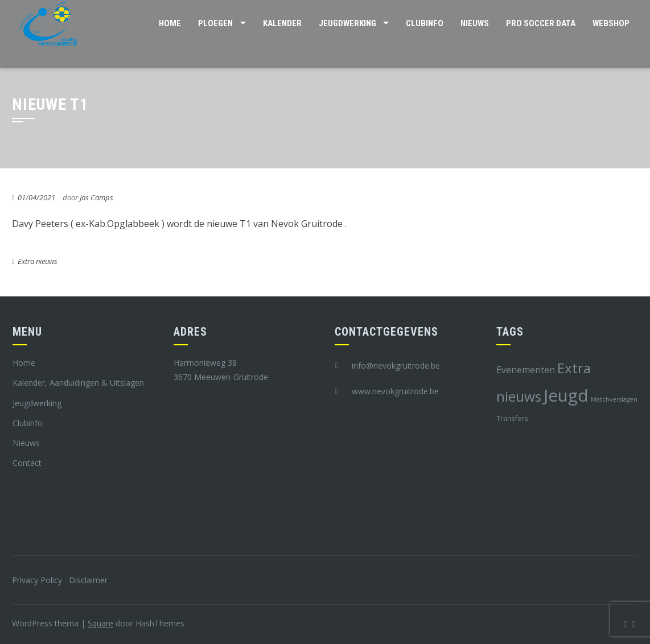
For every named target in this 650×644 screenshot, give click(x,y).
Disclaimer (88, 580)
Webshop (611, 23)
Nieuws (475, 23)
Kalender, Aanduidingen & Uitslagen (78, 383)
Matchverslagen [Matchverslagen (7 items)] (614, 399)
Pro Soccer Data (541, 23)
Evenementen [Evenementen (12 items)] (526, 370)
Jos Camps (96, 197)
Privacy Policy (37, 580)
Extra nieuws (38, 261)
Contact (27, 463)
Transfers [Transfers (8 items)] (512, 418)
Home (170, 23)
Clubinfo (425, 23)
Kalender (282, 23)
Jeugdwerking (347, 23)
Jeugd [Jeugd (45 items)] (566, 395)
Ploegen (215, 23)
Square (100, 623)
